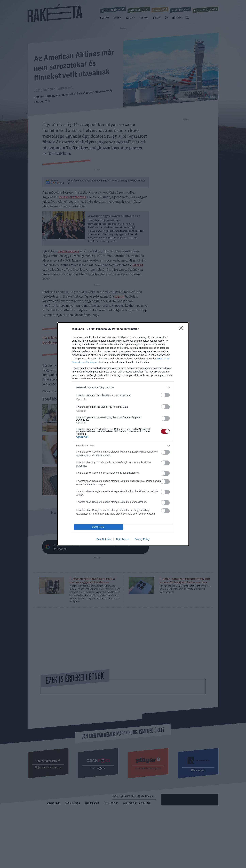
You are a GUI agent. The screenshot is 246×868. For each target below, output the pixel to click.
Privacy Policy (142, 539)
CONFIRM (98, 527)
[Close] (182, 329)
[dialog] (123, 434)
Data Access (123, 539)
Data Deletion (104, 539)
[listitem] (123, 388)
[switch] (165, 395)
